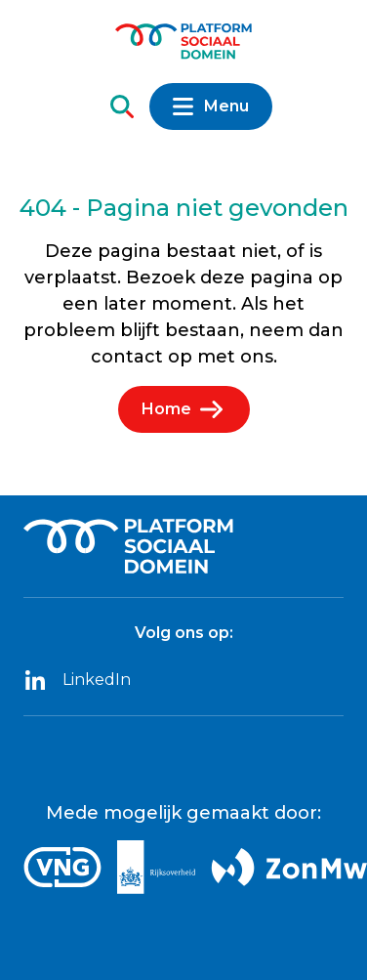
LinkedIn (77, 680)
